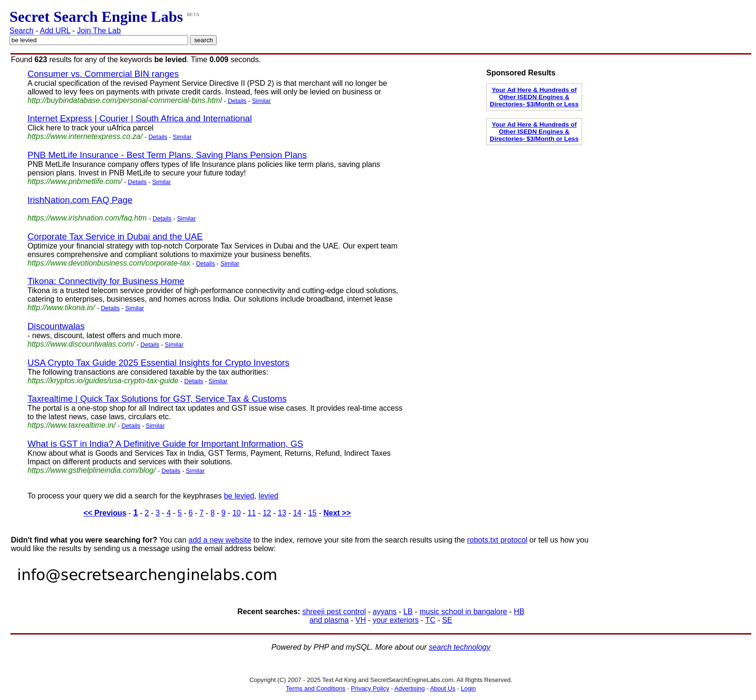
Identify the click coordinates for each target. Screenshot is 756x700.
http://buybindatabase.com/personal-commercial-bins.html (125, 100)
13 (282, 513)
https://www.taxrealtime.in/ (72, 425)
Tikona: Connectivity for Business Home (106, 281)
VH (361, 620)
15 (312, 513)
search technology (460, 647)
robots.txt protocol (497, 540)
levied (268, 496)
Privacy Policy (370, 688)
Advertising (410, 688)
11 (252, 513)
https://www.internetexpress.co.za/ (85, 136)
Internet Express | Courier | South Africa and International (140, 118)
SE (447, 620)
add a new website (220, 540)
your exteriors (396, 620)
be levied (239, 496)
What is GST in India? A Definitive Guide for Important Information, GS (165, 444)
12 (267, 513)
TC (430, 620)
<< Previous (105, 513)
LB (408, 612)
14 (297, 513)
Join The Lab (99, 31)
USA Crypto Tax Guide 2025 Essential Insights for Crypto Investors (159, 363)
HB (519, 612)
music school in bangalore (463, 612)
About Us (442, 688)
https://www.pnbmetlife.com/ (75, 181)
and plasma (329, 620)
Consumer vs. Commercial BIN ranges (103, 74)
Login (468, 688)
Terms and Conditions (316, 688)
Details (237, 101)
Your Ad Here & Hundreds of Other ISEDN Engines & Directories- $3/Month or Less (534, 97)
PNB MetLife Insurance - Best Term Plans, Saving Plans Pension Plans (167, 155)
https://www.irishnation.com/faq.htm (87, 218)
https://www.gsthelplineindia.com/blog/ (91, 470)
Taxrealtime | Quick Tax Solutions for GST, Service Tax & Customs (157, 399)
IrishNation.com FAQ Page (80, 200)
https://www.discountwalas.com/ (81, 344)
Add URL (55, 31)
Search (22, 31)
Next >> (337, 513)
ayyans (385, 612)
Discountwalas (56, 326)
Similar (262, 101)
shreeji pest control (334, 612)
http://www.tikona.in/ (61, 308)
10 (237, 513)
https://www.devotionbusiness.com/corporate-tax (109, 263)
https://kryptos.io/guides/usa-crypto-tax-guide (103, 381)
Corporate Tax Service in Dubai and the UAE (115, 236)
